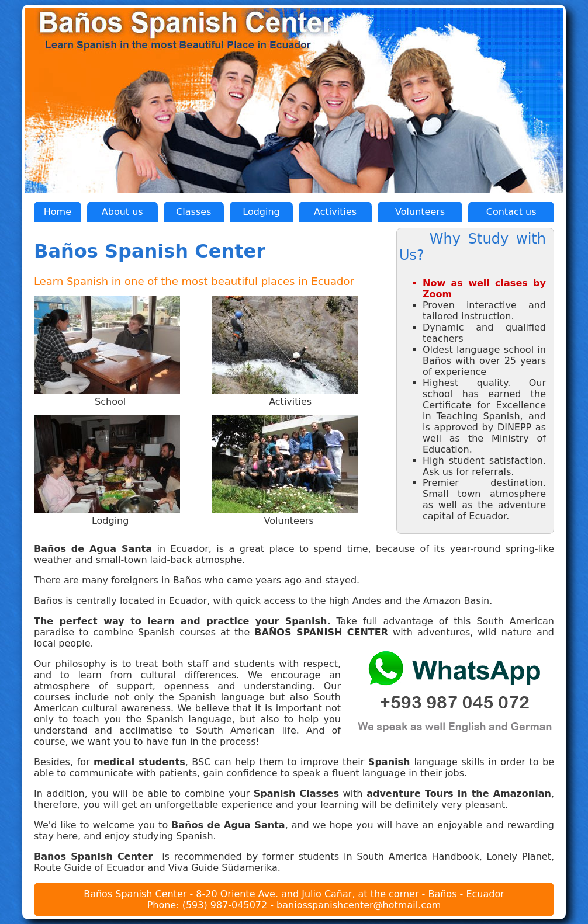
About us (122, 212)
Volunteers (420, 212)
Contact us (511, 212)
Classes (193, 212)
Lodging (261, 212)
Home (58, 212)
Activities (335, 212)
